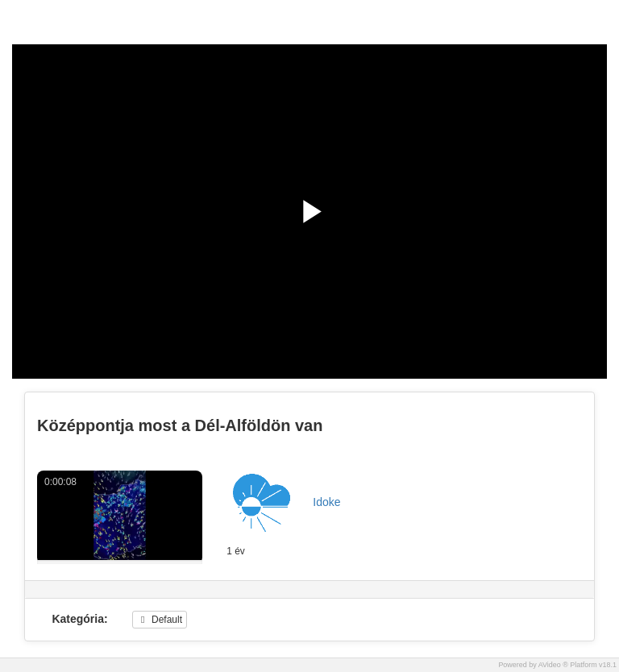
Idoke (326, 502)
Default (160, 620)
